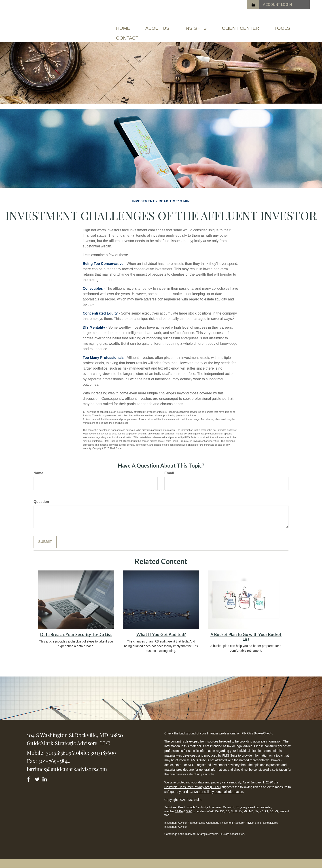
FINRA (179, 811)
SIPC (189, 811)
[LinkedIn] (46, 778)
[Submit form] (45, 542)
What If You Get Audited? (161, 634)
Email (169, 473)
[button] (157, 28)
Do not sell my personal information (218, 792)
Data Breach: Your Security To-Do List (76, 634)
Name (38, 473)
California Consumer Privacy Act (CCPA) (193, 787)
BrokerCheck (263, 733)
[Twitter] (38, 778)
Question (41, 502)
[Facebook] (30, 778)
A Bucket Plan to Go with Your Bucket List (246, 637)
